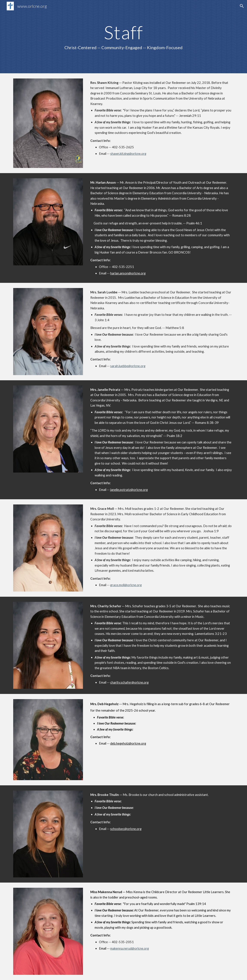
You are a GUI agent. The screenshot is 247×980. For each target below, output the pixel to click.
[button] (242, 6)
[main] (123, 37)
